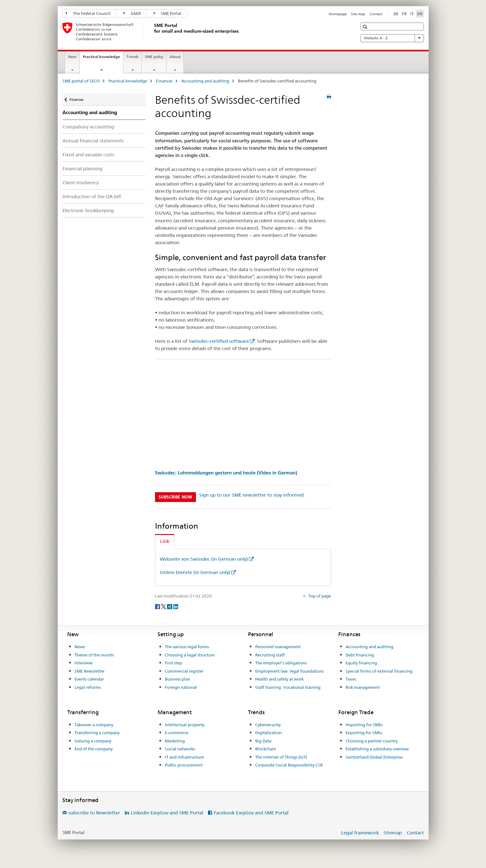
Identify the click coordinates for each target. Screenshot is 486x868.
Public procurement (184, 765)
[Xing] (170, 606)
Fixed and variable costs (88, 155)
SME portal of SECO (81, 81)
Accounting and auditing (205, 81)
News (80, 647)
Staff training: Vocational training (288, 687)
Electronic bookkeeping (88, 210)
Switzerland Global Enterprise (374, 757)
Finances (164, 81)
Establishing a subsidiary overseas (377, 749)
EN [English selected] (420, 14)
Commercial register (184, 671)
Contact (376, 14)
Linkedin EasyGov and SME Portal (167, 813)
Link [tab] (165, 541)
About (175, 57)
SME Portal (168, 13)
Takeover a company (94, 725)
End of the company (94, 749)
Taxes (351, 679)
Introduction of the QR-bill (92, 196)
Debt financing (360, 655)
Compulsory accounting (88, 127)
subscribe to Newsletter (94, 813)
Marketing (175, 741)
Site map (358, 14)
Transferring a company (97, 733)
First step (173, 663)
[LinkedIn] (176, 606)
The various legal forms (187, 647)
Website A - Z (392, 38)
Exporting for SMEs (364, 733)
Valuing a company (93, 741)
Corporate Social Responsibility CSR (289, 765)
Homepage (338, 14)
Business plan (178, 679)
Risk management (363, 687)
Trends (133, 57)
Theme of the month (94, 655)
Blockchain (266, 749)
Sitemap (393, 833)
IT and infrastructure (184, 757)
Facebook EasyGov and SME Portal (251, 813)
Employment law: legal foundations (289, 671)
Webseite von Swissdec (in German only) (204, 559)
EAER (132, 13)
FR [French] (404, 14)
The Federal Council (88, 13)
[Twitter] (164, 606)
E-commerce (177, 733)
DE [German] (396, 14)
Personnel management (278, 647)
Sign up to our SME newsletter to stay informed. (252, 495)
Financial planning (82, 169)
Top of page (319, 596)
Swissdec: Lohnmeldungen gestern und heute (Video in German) (226, 473)
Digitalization (269, 733)
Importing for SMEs (364, 725)
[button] (366, 27)
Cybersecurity (268, 725)
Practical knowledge (103, 59)
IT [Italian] (412, 14)
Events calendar (89, 679)
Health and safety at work (279, 679)
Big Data (263, 741)
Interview (84, 663)
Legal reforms (88, 687)
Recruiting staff (270, 655)
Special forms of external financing (379, 671)
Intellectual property (185, 725)
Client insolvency (81, 183)
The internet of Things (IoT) (281, 757)
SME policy (154, 57)
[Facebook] (158, 606)
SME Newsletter (90, 671)
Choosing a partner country (372, 741)
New (72, 57)
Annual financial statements (93, 141)
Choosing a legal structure (190, 655)
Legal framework (360, 833)
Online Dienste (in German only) (195, 572)
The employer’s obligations (281, 663)
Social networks (180, 749)
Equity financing (361, 663)
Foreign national (181, 687)
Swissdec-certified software (219, 341)
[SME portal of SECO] (153, 31)
